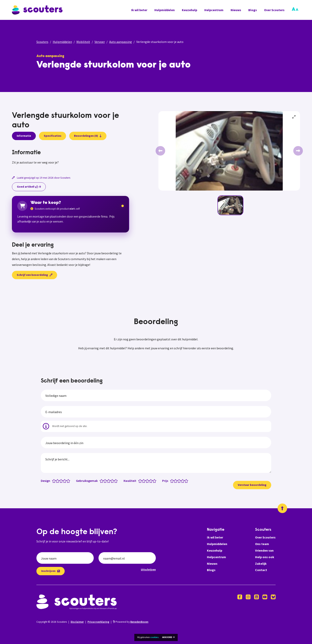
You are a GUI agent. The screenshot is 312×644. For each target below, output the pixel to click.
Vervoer (100, 42)
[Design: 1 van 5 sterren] (55, 481)
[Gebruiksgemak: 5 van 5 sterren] (117, 481)
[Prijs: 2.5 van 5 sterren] (178, 481)
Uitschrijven (148, 569)
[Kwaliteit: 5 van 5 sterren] (155, 481)
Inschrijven (51, 571)
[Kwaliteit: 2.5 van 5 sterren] (146, 481)
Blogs (253, 10)
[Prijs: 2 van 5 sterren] (176, 481)
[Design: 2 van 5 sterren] (58, 481)
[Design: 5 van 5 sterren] (69, 481)
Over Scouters (274, 10)
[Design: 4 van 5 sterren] (66, 481)
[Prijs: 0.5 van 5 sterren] (171, 481)
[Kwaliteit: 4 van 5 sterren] (152, 481)
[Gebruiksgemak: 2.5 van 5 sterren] (108, 481)
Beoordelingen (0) (88, 136)
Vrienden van (264, 550)
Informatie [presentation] (24, 136)
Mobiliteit (83, 42)
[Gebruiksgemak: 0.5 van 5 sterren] (101, 481)
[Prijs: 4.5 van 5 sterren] (185, 481)
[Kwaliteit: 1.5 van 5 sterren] (143, 481)
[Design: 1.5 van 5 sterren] (57, 481)
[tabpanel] (71, 157)
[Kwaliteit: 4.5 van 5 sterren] (154, 481)
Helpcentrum (214, 10)
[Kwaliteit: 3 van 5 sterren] (148, 481)
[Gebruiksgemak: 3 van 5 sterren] (110, 481)
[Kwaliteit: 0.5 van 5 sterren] (139, 481)
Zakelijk (261, 564)
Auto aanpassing (121, 42)
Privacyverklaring (98, 622)
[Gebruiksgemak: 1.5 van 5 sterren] (104, 481)
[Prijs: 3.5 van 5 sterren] (182, 481)
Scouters (42, 42)
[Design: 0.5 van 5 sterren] (53, 481)
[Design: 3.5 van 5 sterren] (64, 481)
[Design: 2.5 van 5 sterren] (60, 481)
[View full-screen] (294, 117)
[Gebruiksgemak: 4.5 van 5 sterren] (115, 481)
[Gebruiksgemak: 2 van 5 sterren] (106, 481)
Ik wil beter (139, 10)
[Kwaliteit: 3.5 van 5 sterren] (150, 481)
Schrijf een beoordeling (35, 275)
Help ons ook (265, 557)
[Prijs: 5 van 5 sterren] (187, 481)
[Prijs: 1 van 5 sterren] (173, 481)
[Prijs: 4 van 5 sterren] (184, 481)
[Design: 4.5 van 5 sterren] (67, 481)
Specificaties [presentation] (53, 136)
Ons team (262, 544)
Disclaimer (77, 622)
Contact (261, 570)
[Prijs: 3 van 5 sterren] (180, 481)
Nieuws (236, 10)
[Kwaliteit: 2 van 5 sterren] (145, 481)
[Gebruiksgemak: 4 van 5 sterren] (113, 481)
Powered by (131, 622)
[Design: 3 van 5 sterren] (62, 481)
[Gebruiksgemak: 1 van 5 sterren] (102, 481)
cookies (154, 637)
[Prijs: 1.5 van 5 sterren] (175, 481)
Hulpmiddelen (165, 10)
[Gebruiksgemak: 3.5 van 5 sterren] (111, 481)
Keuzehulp (190, 10)
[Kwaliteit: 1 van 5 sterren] (141, 481)
